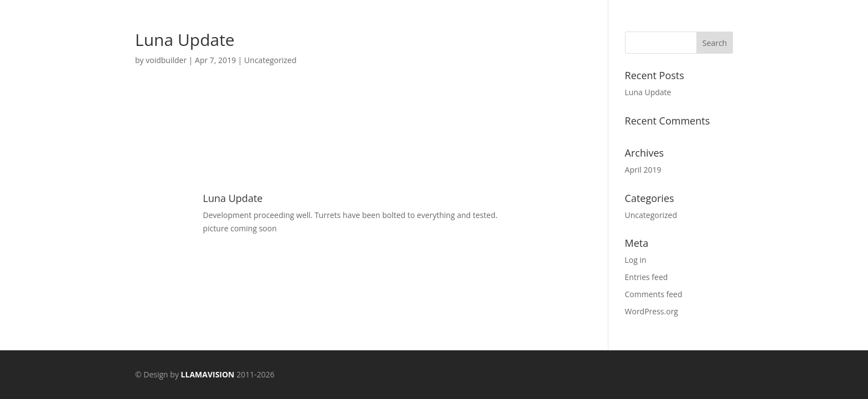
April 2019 (643, 170)
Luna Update (648, 92)
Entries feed (647, 277)
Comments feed (654, 294)
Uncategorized (270, 60)
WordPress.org (652, 311)
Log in (636, 260)
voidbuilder (166, 60)
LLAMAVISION (208, 374)
